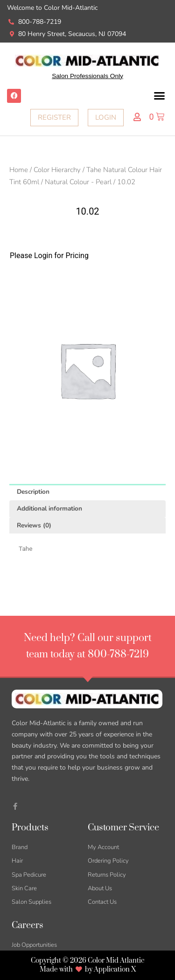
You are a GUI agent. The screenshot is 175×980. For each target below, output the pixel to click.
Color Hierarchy (57, 170)
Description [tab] (33, 492)
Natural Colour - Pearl (78, 182)
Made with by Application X (88, 969)
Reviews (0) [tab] (34, 525)
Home (19, 170)
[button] (160, 96)
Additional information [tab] (49, 508)
